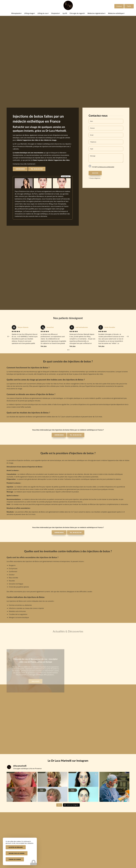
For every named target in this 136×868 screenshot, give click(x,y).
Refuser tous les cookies (17, 853)
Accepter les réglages (16, 847)
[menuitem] (17, 13)
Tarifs (129, 6)
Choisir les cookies (15, 859)
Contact (119, 6)
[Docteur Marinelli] (68, 5)
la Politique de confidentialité (106, 167)
